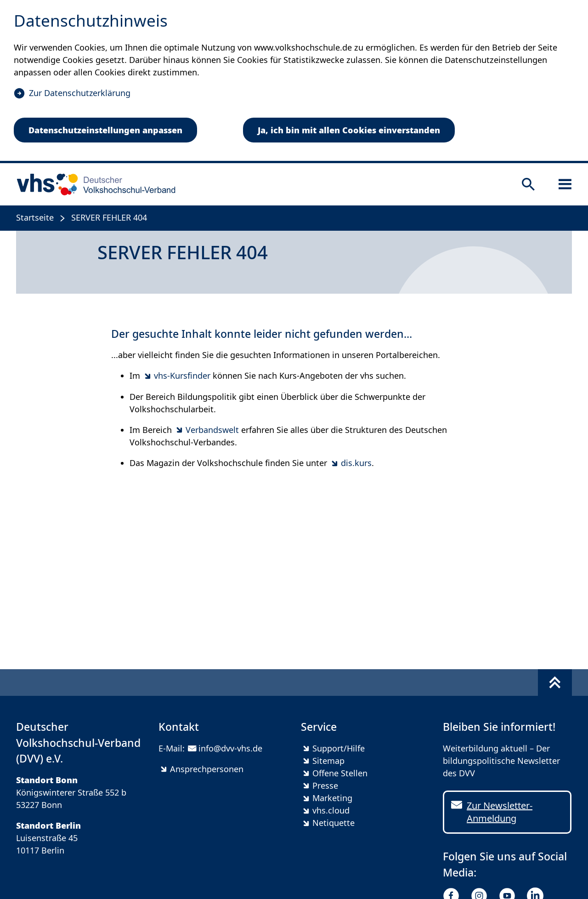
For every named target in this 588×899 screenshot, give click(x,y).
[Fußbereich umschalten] (555, 683)
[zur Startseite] (93, 184)
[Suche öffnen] (528, 184)
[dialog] (294, 82)
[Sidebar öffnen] (565, 184)
